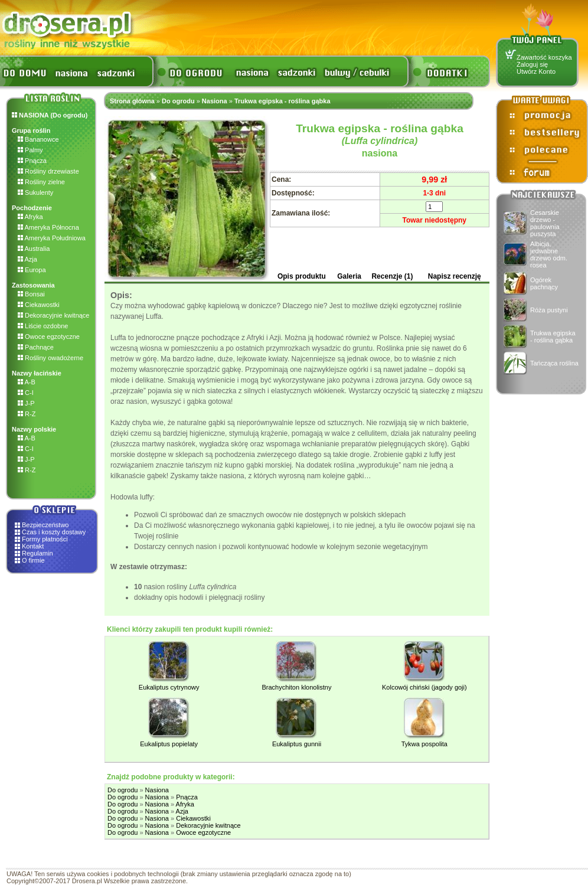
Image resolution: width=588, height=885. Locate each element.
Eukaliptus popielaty (169, 744)
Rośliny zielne (41, 182)
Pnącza (32, 161)
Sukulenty (35, 192)
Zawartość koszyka (544, 57)
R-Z (27, 414)
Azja (27, 259)
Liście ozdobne (43, 326)
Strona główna (132, 101)
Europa (32, 270)
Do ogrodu (178, 101)
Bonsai (31, 294)
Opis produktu (302, 276)
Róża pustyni (549, 310)
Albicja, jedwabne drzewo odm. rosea (549, 254)
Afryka (30, 217)
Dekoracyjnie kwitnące (54, 315)
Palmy (30, 150)
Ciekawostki (39, 305)
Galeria (349, 276)
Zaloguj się (532, 64)
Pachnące (36, 347)
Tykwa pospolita (424, 744)
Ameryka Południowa (52, 238)
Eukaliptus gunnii (297, 744)
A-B (27, 382)
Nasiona (215, 101)
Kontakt (33, 546)
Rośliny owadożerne (50, 358)
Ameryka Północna (48, 227)
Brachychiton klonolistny (296, 687)
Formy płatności (45, 539)
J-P (26, 403)
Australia (34, 249)
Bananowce (38, 139)
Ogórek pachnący (544, 283)
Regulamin (37, 553)
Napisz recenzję (455, 276)
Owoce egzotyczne (49, 337)
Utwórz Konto (536, 71)
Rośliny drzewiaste (48, 171)
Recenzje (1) (392, 276)
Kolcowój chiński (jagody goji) (424, 687)
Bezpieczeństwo (45, 525)
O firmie (33, 560)
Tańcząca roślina (554, 363)
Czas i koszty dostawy (54, 532)
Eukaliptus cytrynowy (169, 687)
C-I (26, 393)
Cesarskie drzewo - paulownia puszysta (545, 223)
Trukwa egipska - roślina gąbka (553, 337)
